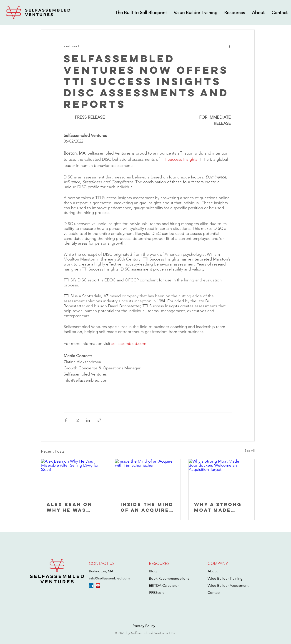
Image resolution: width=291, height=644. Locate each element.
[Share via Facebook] (66, 420)
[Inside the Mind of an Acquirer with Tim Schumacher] (148, 478)
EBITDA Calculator (164, 585)
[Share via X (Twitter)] (77, 420)
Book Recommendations (169, 578)
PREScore (157, 593)
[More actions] (229, 46)
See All (250, 451)
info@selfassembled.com (109, 578)
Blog (153, 571)
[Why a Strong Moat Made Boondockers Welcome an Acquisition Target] (222, 478)
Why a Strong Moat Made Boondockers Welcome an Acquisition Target (218, 507)
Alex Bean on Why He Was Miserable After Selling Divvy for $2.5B (73, 507)
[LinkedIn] (91, 585)
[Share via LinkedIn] (88, 420)
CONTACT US (102, 564)
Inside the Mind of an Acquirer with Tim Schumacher (147, 507)
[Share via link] (99, 420)
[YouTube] (98, 585)
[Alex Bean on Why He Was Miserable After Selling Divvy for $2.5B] (74, 478)
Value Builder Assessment (228, 585)
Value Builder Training (225, 578)
